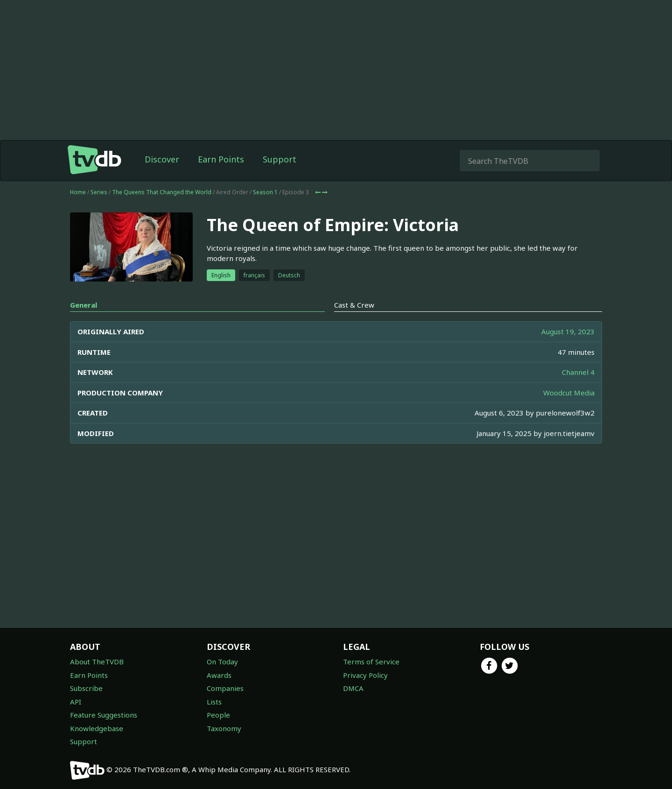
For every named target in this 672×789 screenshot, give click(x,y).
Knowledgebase (97, 728)
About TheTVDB (97, 662)
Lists (214, 702)
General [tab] (84, 305)
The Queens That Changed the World (162, 192)
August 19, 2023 (568, 331)
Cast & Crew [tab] (354, 305)
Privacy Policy (365, 675)
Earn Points (221, 159)
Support (280, 159)
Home (78, 192)
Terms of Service (371, 662)
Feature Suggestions (104, 715)
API (76, 702)
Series (99, 192)
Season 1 (265, 192)
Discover (162, 159)
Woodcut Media (569, 393)
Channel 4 (578, 372)
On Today (222, 662)
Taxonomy (224, 728)
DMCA (353, 688)
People (218, 715)
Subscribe (86, 688)
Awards (219, 675)
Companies (225, 688)
